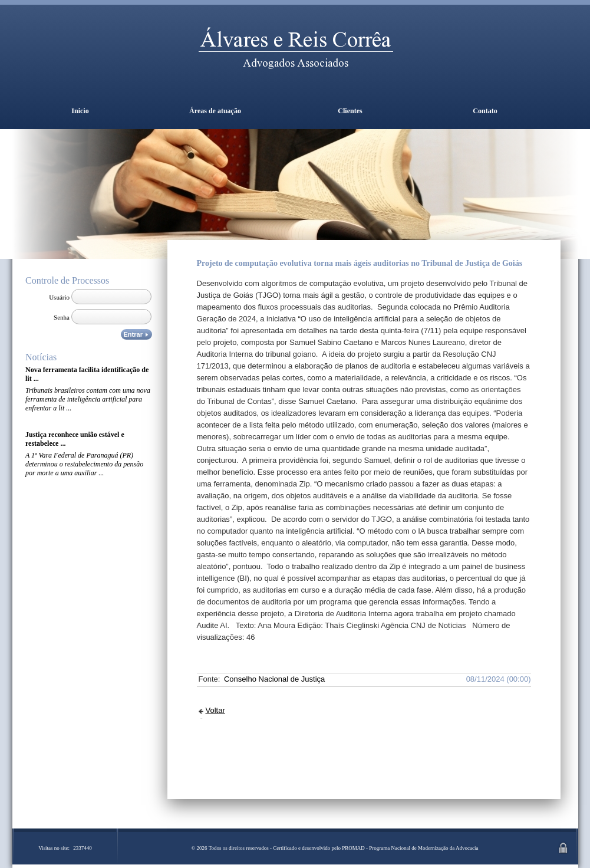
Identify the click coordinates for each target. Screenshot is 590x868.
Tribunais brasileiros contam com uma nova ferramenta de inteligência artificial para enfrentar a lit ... (88, 399)
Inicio (80, 111)
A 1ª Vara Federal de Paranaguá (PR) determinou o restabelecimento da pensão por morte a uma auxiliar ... (84, 464)
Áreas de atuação (215, 111)
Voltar (215, 710)
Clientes (350, 111)
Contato (485, 111)
